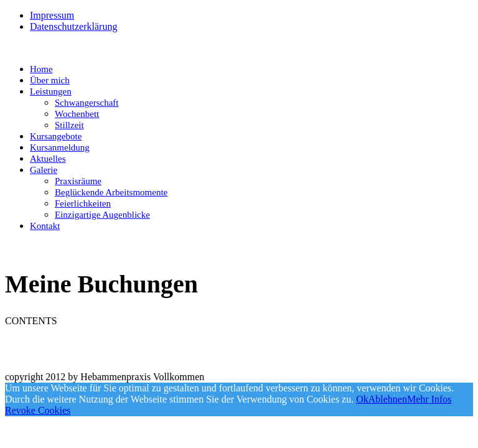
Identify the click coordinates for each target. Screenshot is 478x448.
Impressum (52, 15)
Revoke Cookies (38, 410)
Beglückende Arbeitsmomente (111, 192)
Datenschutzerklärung (73, 26)
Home (41, 69)
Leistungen (51, 91)
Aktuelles (48, 159)
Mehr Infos (429, 399)
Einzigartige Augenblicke (102, 215)
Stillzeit (69, 125)
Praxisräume (78, 181)
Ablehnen (388, 399)
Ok (362, 399)
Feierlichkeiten (83, 203)
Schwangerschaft (87, 103)
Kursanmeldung (60, 147)
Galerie (44, 170)
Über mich (50, 80)
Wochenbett (77, 114)
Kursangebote (56, 136)
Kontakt (45, 226)
